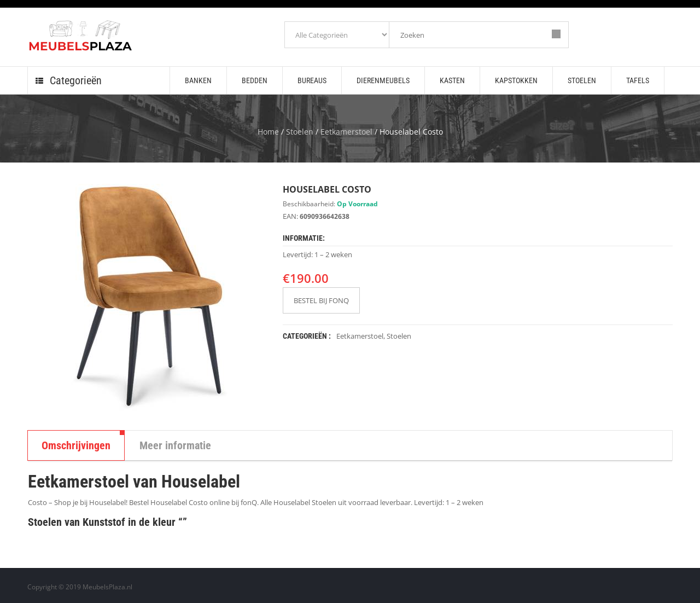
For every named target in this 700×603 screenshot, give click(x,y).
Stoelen (300, 132)
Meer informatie (175, 445)
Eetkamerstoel (346, 132)
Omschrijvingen (76, 445)
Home (268, 132)
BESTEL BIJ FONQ (321, 300)
